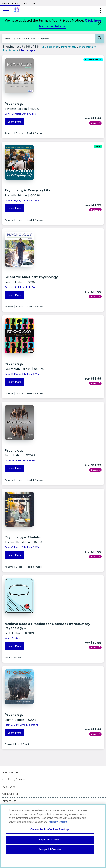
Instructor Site (10, 3)
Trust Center (9, 787)
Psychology (69, 47)
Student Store (29, 3)
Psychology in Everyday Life (28, 190)
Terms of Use (9, 801)
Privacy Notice (10, 772)
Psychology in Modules (23, 537)
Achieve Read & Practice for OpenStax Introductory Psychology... (47, 626)
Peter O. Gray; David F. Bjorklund (22, 725)
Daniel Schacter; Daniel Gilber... (21, 114)
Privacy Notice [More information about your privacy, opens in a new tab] (58, 822)
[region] (53, 836)
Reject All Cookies (50, 840)
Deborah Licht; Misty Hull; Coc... (21, 287)
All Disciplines (49, 47)
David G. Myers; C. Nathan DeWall (22, 547)
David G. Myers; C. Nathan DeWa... (23, 201)
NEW (98, 146)
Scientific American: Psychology (31, 277)
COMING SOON (93, 60)
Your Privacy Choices (13, 779)
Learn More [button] (15, 122)
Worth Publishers (13, 638)
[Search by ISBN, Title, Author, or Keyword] (48, 38)
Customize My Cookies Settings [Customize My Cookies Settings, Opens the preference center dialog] (50, 829)
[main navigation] (6, 11)
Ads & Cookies (10, 794)
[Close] (100, 23)
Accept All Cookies (50, 849)
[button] (100, 10)
